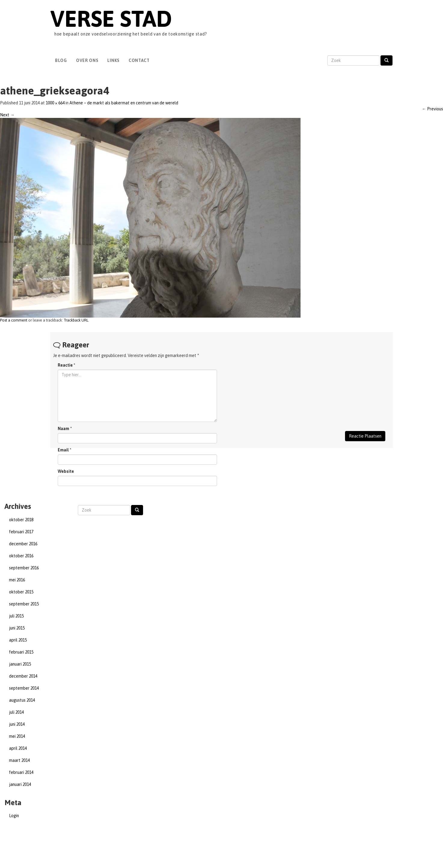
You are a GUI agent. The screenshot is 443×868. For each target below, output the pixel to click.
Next (7, 115)
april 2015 (18, 640)
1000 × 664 (55, 103)
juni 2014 (17, 724)
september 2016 (24, 568)
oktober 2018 (21, 520)
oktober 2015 (21, 592)
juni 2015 (17, 628)
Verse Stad (111, 18)
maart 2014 (19, 760)
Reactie (66, 365)
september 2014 (24, 688)
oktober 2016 (21, 556)
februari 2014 (21, 772)
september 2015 (24, 604)
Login (14, 816)
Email (63, 450)
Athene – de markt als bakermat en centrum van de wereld (124, 103)
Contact (139, 60)
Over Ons (87, 60)
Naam (63, 429)
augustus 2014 (22, 700)
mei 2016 (17, 580)
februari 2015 (21, 652)
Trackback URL (76, 320)
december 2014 (23, 676)
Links (113, 60)
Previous (432, 109)
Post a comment (14, 320)
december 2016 (23, 544)
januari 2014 (20, 784)
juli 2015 (16, 616)
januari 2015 (20, 664)
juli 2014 (16, 712)
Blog (61, 60)
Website (66, 471)
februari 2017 (21, 532)
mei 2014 (17, 736)
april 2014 (18, 748)
